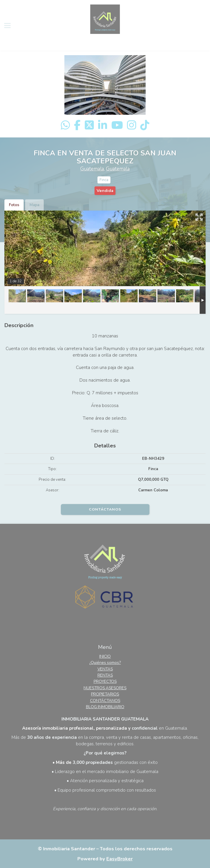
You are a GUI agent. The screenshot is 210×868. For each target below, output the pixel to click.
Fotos (14, 205)
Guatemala (92, 169)
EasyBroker (119, 859)
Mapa (34, 205)
